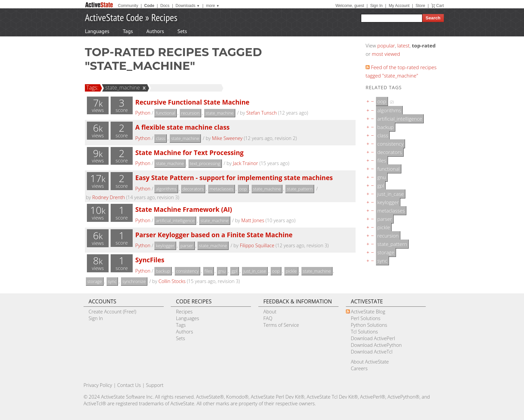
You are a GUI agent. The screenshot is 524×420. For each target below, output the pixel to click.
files (208, 271)
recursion (190, 113)
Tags (128, 31)
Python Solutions (369, 325)
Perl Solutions (366, 318)
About (270, 312)
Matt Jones (253, 220)
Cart (440, 6)
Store (420, 6)
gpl (234, 271)
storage (95, 281)
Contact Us (129, 385)
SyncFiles (150, 260)
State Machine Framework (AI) (184, 209)
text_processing (205, 163)
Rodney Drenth (109, 197)
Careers (359, 368)
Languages (97, 31)
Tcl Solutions (364, 332)
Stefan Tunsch (261, 113)
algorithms (166, 189)
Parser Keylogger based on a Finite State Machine (214, 235)
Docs (165, 6)
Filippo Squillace (257, 245)
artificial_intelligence (175, 221)
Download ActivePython (376, 345)
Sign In (376, 6)
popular (386, 45)
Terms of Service (281, 325)
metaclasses (221, 189)
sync (112, 281)
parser (187, 246)
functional (165, 113)
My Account (399, 6)
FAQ (268, 318)
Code (149, 6)
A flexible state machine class (182, 127)
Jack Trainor (245, 163)
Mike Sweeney (227, 138)
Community (128, 6)
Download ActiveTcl (372, 352)
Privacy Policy (98, 385)
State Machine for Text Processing (189, 153)
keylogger (165, 246)
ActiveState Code (114, 17)
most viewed (386, 54)
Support (155, 385)
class (160, 138)
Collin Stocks (172, 281)
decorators (193, 189)
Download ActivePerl (373, 338)
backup (163, 271)
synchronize (134, 281)
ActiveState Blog (368, 312)
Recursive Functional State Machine (192, 102)
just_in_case (255, 271)
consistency (187, 271)
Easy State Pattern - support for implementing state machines (234, 178)
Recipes (164, 17)
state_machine (122, 88)
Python (143, 113)
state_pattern (300, 189)
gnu (222, 271)
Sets (182, 31)
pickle (291, 271)
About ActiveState (370, 362)
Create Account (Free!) (112, 312)
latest (404, 45)
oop (243, 189)
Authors (155, 31)
